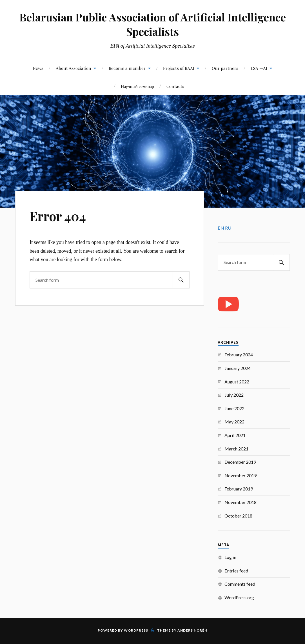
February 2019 (239, 489)
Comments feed (240, 584)
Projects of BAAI (179, 68)
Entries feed (236, 571)
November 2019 (241, 475)
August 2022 (237, 382)
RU (228, 228)
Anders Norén (192, 630)
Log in (230, 557)
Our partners (225, 68)
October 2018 (238, 516)
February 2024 (239, 355)
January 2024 (238, 368)
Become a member (127, 68)
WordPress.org (239, 597)
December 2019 (240, 462)
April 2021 (235, 435)
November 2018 (241, 502)
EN (221, 228)
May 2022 (234, 422)
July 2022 (234, 395)
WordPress (136, 630)
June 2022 (234, 408)
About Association (74, 68)
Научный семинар (137, 86)
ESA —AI (259, 68)
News (38, 68)
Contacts (175, 86)
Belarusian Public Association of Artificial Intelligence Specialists (153, 24)
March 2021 (236, 449)
